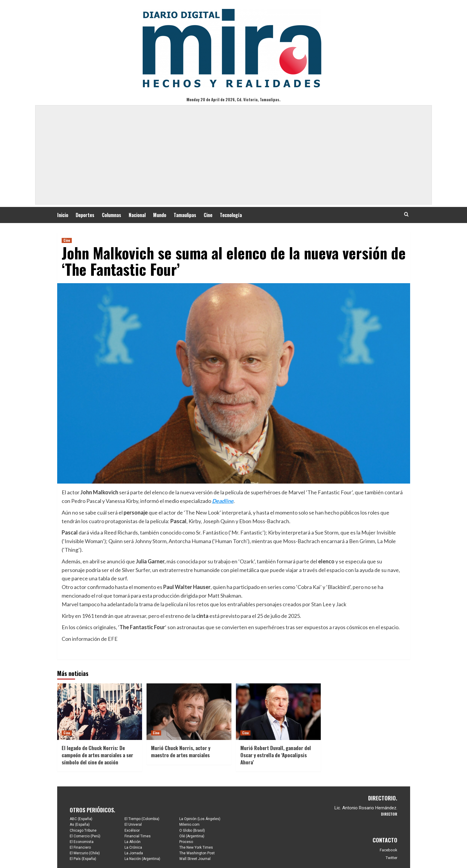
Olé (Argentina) (192, 836)
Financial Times (138, 836)
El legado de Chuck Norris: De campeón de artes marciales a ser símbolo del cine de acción (97, 755)
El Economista (82, 842)
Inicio (63, 215)
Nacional (137, 215)
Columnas (112, 215)
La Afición (133, 842)
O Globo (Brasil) (192, 830)
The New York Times (196, 847)
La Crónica (133, 847)
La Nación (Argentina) (142, 859)
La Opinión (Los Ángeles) (200, 819)
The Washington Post (197, 853)
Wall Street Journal (195, 859)
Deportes (85, 215)
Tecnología (231, 215)
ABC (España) (81, 819)
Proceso (186, 842)
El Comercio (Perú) (85, 836)
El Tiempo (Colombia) (142, 819)
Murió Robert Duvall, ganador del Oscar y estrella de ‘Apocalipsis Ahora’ (276, 755)
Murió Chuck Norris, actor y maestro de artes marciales (181, 751)
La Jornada (134, 853)
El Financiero (80, 847)
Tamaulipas (185, 215)
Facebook (389, 850)
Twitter (391, 858)
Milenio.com (189, 825)
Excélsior (132, 830)
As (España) (80, 825)
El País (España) (83, 859)
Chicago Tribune (83, 830)
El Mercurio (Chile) (85, 853)
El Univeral (133, 825)
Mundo (160, 215)
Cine (208, 215)
